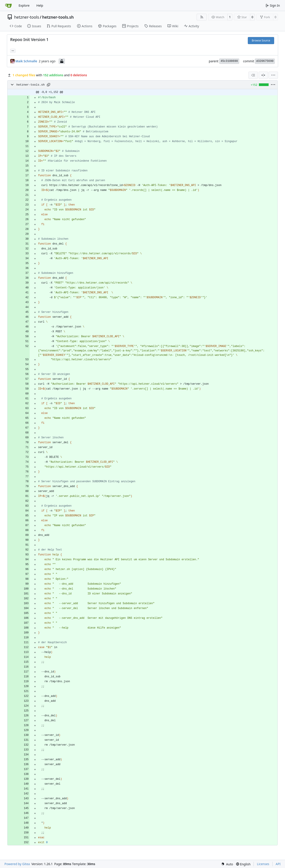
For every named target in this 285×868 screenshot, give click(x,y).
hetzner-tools (27, 17)
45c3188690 (229, 61)
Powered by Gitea (17, 864)
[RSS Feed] (202, 17)
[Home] (8, 6)
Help (40, 5)
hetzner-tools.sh (58, 17)
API (278, 864)
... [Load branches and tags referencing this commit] (13, 50)
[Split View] (263, 75)
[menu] (273, 75)
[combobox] (253, 75)
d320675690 (265, 61)
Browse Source (261, 40)
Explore (24, 5)
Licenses (263, 864)
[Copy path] (48, 85)
